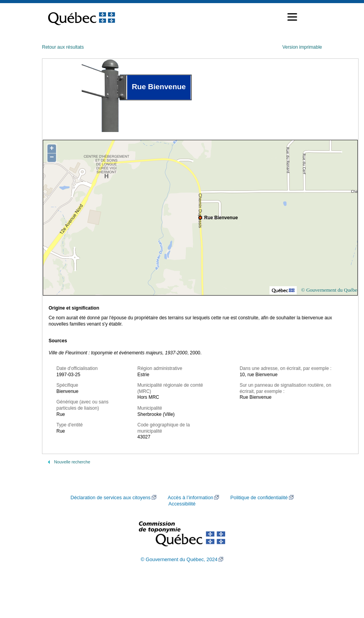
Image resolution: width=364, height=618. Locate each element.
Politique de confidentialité (259, 498)
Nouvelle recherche (72, 462)
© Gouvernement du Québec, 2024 (179, 560)
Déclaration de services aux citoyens (110, 498)
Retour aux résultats (63, 47)
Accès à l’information (190, 498)
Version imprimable (302, 47)
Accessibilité (182, 504)
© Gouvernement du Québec (330, 290)
